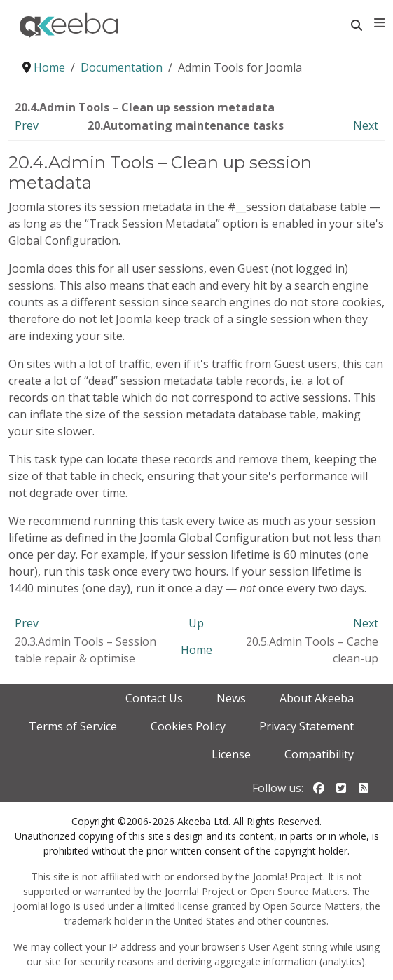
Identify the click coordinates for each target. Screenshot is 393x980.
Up (196, 623)
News (231, 698)
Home (196, 650)
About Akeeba (317, 698)
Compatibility (319, 754)
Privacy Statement (306, 726)
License (231, 754)
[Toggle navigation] (379, 23)
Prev (27, 125)
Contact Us (154, 698)
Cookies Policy (188, 726)
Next (366, 125)
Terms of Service (73, 726)
